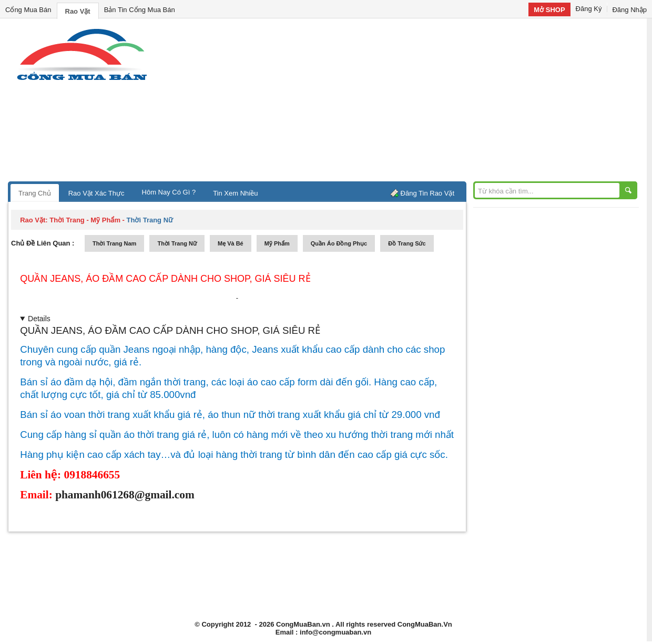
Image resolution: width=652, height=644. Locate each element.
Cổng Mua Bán (28, 10)
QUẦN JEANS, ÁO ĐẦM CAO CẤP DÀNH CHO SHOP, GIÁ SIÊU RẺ (165, 279)
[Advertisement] (415, 103)
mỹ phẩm (277, 243)
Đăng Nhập (629, 10)
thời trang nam (114, 243)
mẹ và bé (231, 243)
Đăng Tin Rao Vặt (427, 193)
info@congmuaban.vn (335, 632)
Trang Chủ (35, 193)
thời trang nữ (177, 243)
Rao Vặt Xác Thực (96, 193)
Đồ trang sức (407, 243)
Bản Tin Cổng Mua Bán (140, 10)
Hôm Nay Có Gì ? (169, 192)
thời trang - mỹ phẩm (85, 220)
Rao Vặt (78, 11)
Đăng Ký (589, 9)
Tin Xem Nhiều (235, 193)
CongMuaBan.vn (303, 624)
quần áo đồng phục (339, 243)
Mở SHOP (549, 10)
